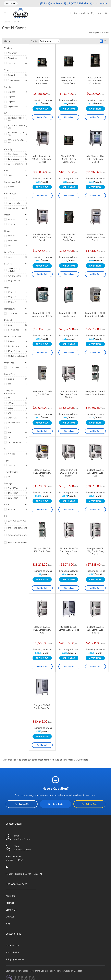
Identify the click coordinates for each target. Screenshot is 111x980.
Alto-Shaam (13, 53)
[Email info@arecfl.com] (51, 4)
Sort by (34, 41)
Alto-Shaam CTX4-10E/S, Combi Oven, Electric (42, 159)
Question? (11, 3)
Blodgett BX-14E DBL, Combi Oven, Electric (95, 551)
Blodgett (11, 63)
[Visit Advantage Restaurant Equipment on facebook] (7, 867)
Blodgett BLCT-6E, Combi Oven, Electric (42, 314)
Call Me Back (99, 3)
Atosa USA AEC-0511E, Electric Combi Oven (42, 80)
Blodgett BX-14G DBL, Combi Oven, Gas (42, 630)
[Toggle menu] (5, 13)
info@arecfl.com (22, 839)
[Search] (83, 13)
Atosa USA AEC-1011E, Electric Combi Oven (95, 80)
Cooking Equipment (11, 22)
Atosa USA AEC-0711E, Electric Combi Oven (69, 80)
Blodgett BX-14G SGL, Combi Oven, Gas (42, 473)
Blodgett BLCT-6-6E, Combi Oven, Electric (95, 393)
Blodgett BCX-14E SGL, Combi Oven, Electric (69, 473)
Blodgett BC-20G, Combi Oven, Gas (42, 707)
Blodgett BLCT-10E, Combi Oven (69, 314)
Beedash (78, 971)
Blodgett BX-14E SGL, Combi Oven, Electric (69, 394)
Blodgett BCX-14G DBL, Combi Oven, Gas (69, 551)
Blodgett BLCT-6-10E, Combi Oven (42, 550)
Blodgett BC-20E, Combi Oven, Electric (69, 628)
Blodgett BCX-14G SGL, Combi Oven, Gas (95, 473)
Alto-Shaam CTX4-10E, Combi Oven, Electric (95, 159)
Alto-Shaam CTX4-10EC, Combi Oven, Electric (42, 237)
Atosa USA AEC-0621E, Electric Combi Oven (69, 159)
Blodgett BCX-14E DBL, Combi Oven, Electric (95, 630)
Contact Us (22, 804)
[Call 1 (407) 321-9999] (76, 4)
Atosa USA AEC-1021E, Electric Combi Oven (69, 237)
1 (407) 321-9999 (22, 849)
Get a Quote (55, 804)
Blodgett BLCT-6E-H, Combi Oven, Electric (95, 314)
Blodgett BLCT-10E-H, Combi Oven (42, 393)
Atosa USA (12, 58)
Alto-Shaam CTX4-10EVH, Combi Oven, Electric (95, 237)
